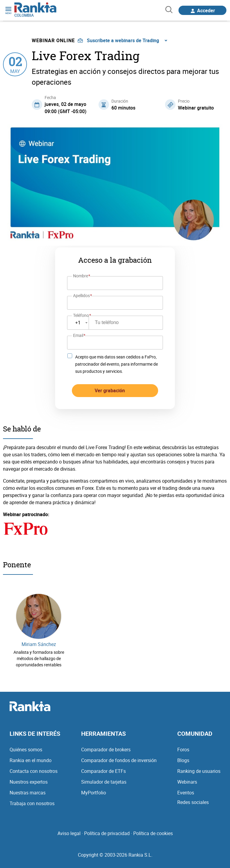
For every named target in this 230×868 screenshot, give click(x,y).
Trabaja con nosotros (32, 803)
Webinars (187, 782)
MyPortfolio (94, 793)
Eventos (186, 793)
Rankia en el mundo (31, 760)
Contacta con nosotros (34, 771)
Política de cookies (153, 833)
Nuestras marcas (28, 793)
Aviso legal (69, 833)
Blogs (183, 760)
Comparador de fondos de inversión (119, 760)
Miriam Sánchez (39, 644)
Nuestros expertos (29, 782)
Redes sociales (193, 802)
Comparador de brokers (106, 750)
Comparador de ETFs (103, 771)
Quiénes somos (26, 750)
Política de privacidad (107, 833)
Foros (183, 750)
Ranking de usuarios (199, 771)
